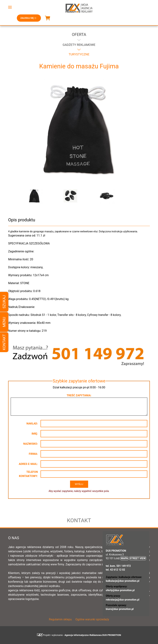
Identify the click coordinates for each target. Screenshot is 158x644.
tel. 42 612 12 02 (115, 570)
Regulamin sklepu (60, 619)
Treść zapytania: (79, 395)
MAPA (124, 558)
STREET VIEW (138, 558)
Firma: (33, 454)
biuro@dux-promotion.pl (120, 609)
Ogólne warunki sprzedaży (92, 619)
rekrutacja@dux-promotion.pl (123, 600)
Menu (4, 322)
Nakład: (32, 424)
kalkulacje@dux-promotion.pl (123, 581)
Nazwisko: (30, 444)
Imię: (35, 434)
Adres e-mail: (28, 464)
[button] (10, 7)
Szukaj (4, 302)
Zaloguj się (29, 18)
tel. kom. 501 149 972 (118, 566)
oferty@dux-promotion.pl (120, 590)
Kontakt (4, 342)
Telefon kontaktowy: (28, 474)
